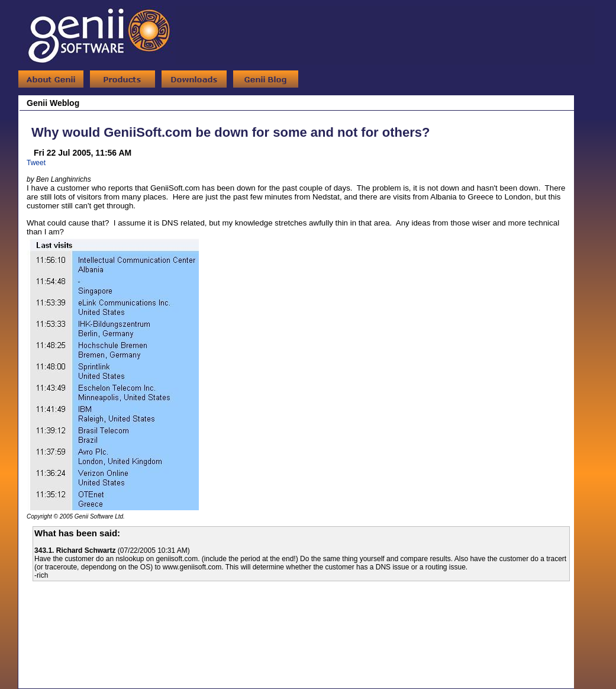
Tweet (36, 163)
